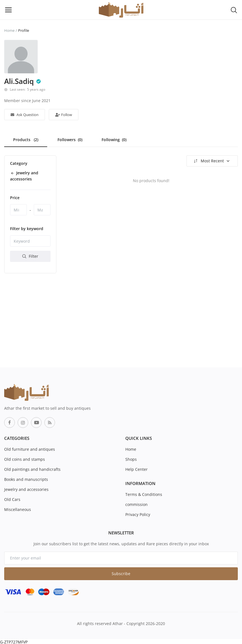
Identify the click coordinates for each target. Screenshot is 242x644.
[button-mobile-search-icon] (234, 10)
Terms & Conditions (144, 494)
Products (26, 140)
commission (136, 504)
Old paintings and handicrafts (32, 469)
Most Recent (211, 161)
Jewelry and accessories (26, 489)
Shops (131, 459)
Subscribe (121, 574)
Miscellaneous (18, 509)
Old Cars (12, 499)
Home (9, 30)
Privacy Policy (138, 514)
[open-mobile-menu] (8, 10)
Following (114, 140)
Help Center (136, 469)
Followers (70, 140)
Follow (64, 115)
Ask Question (25, 115)
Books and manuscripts (26, 479)
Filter (30, 256)
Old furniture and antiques (30, 449)
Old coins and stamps (25, 459)
